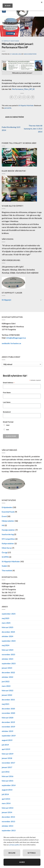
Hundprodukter (8, 530)
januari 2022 (7, 695)
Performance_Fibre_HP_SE (23, 89)
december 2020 (8, 709)
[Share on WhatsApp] (11, 97)
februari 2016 (8, 776)
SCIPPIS (5, 557)
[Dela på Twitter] (20, 97)
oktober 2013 (7, 826)
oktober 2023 (7, 659)
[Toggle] (41, 300)
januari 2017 (7, 767)
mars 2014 (6, 803)
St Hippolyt (6, 300)
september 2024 (9, 641)
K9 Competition (8, 539)
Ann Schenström (30, 54)
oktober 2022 (7, 677)
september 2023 (9, 663)
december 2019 (8, 722)
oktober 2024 (7, 636)
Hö (3, 525)
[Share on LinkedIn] (33, 97)
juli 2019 (5, 745)
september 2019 (9, 736)
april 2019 (6, 749)
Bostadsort (7, 412)
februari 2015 (8, 781)
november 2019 (8, 727)
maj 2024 (6, 645)
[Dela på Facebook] (16, 97)
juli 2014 (5, 794)
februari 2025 (8, 627)
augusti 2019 (7, 740)
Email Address (9, 383)
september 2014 (9, 785)
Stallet (4, 566)
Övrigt (5, 552)
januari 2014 (7, 812)
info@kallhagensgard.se (16, 338)
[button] (4, 11)
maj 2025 (6, 618)
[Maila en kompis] (24, 97)
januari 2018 (7, 758)
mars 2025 (6, 623)
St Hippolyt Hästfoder (10, 41)
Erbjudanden (7, 507)
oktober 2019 (7, 731)
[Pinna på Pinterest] (28, 97)
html (8, 425)
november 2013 (8, 821)
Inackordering (8, 534)
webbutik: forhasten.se (11, 343)
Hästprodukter (8, 521)
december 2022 (8, 672)
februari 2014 (8, 808)
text (8, 430)
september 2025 (9, 614)
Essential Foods (8, 512)
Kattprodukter (8, 543)
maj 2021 (6, 704)
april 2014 (6, 799)
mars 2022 (6, 686)
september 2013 (9, 830)
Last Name (7, 402)
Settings (32, 853)
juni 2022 (6, 681)
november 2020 (8, 713)
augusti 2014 (7, 790)
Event (4, 516)
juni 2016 (6, 772)
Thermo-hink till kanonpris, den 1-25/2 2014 (33, 129)
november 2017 (8, 763)
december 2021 (8, 699)
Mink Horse (7, 548)
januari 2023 (7, 668)
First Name (7, 393)
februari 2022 (8, 690)
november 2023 (8, 654)
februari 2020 (8, 718)
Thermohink (7, 570)
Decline (12, 853)
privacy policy (14, 845)
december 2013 (8, 817)
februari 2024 (8, 650)
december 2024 (8, 632)
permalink (8, 108)
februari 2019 (8, 754)
